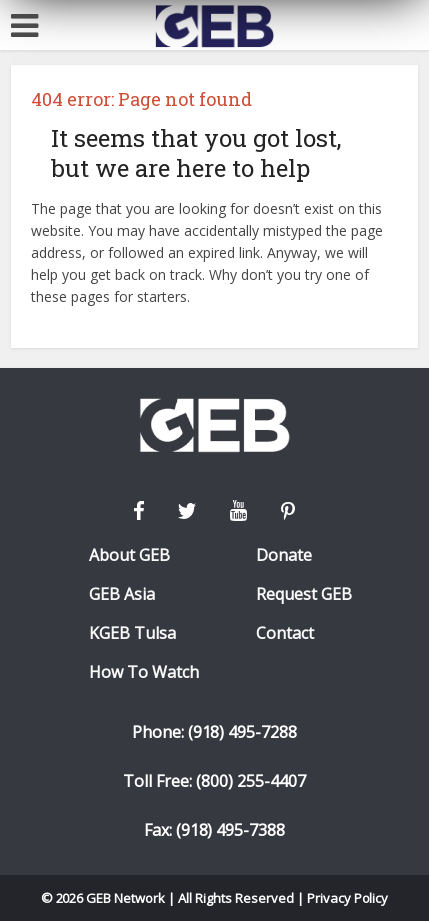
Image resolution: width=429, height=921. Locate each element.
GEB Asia (122, 594)
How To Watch (144, 672)
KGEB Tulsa (132, 633)
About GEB (129, 555)
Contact (285, 633)
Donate (284, 555)
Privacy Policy (348, 898)
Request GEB (304, 594)
